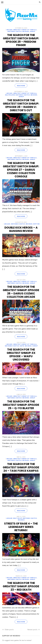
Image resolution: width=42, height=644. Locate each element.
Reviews (26, 31)
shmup (32, 31)
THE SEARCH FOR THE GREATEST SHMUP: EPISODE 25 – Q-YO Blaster (21, 405)
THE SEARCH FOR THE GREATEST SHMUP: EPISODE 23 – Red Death (21, 586)
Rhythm (36, 224)
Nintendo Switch (15, 31)
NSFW (22, 346)
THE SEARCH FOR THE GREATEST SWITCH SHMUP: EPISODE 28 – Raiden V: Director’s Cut (21, 105)
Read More (21, 86)
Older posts (9, 630)
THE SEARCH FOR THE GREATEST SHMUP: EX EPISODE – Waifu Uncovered (21, 355)
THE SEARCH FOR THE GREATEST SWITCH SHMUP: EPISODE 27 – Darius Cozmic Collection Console (21, 170)
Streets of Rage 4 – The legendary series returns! (21, 527)
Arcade (9, 30)
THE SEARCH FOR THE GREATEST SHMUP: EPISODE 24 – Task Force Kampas (21, 467)
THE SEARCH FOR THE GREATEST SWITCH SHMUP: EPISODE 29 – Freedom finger (21, 40)
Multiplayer (10, 95)
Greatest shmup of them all (25, 30)
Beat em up (18, 518)
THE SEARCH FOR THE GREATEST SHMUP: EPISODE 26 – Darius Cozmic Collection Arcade (21, 292)
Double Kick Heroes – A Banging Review (21, 229)
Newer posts (32, 630)
